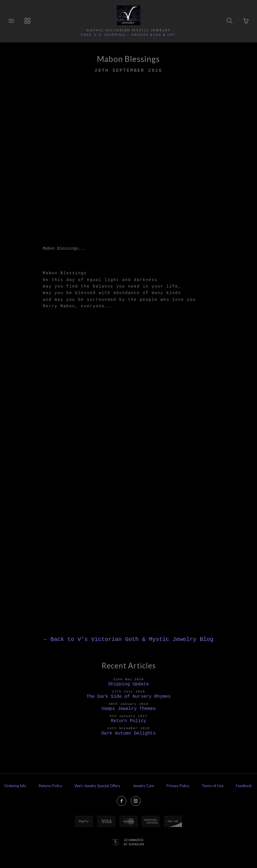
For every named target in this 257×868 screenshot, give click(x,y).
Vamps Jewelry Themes (128, 709)
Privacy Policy (178, 786)
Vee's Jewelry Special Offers (97, 786)
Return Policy (128, 721)
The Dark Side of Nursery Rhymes (129, 697)
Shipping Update (128, 684)
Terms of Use (212, 786)
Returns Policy (50, 786)
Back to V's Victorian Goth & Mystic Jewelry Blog (128, 639)
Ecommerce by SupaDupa (134, 842)
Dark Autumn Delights (128, 733)
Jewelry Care (143, 786)
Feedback (244, 786)
